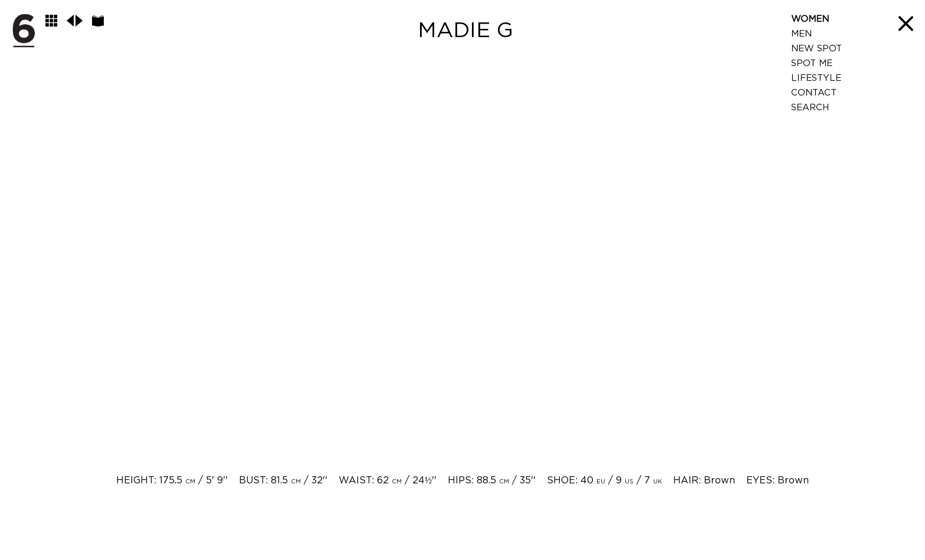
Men (801, 34)
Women (810, 19)
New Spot (816, 49)
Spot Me (812, 63)
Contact (814, 93)
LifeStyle (816, 78)
